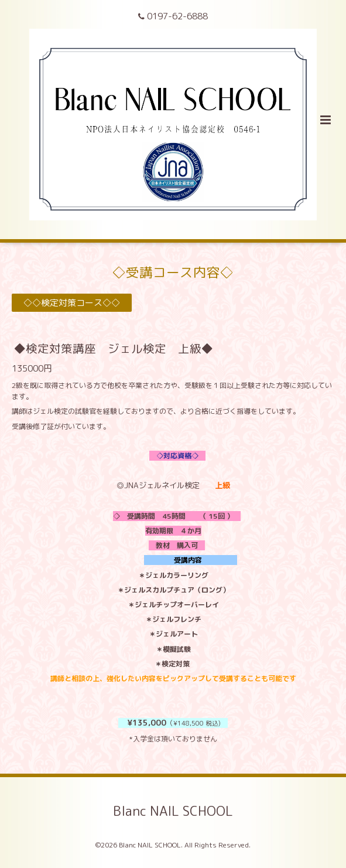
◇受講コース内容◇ (173, 272)
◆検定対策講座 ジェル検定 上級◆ (114, 348)
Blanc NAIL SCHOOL (173, 811)
